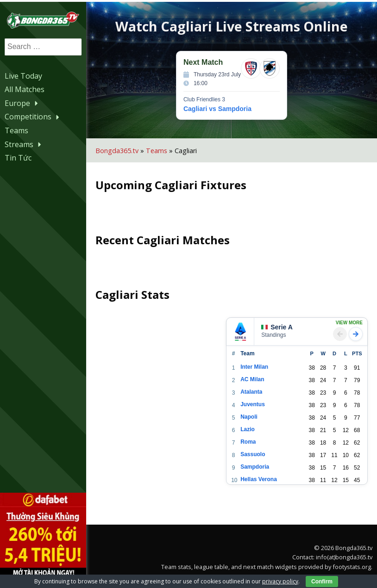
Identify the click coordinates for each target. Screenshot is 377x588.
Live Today (23, 75)
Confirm (322, 582)
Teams (16, 130)
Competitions (33, 116)
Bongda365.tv (123, 148)
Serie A (281, 325)
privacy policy (280, 581)
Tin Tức (18, 157)
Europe (22, 103)
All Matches (25, 89)
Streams (24, 143)
